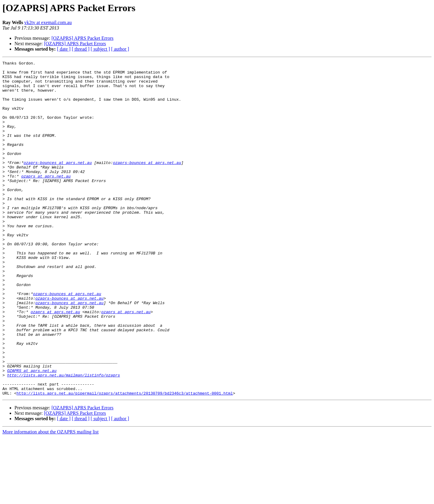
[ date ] (64, 49)
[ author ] (120, 49)
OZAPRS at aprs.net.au (32, 433)
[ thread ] (81, 49)
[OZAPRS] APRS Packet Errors (83, 38)
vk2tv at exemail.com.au (48, 22)
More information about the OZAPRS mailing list (50, 499)
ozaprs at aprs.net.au (46, 200)
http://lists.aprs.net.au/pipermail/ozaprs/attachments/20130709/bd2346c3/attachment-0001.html (125, 460)
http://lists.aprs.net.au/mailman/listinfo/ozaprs (64, 438)
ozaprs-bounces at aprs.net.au (58, 183)
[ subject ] (100, 49)
